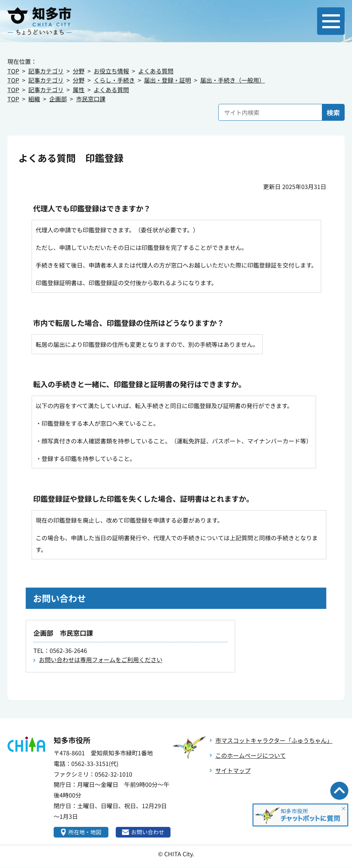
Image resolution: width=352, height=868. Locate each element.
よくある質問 (156, 71)
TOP (13, 71)
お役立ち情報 (111, 71)
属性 (79, 90)
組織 (34, 99)
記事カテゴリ (46, 71)
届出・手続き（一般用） (233, 80)
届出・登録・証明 (168, 80)
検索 (333, 112)
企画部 (58, 99)
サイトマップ (233, 770)
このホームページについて (251, 755)
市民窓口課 (91, 99)
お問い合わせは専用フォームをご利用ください (101, 660)
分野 (79, 71)
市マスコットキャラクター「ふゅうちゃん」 (274, 740)
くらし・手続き (114, 80)
